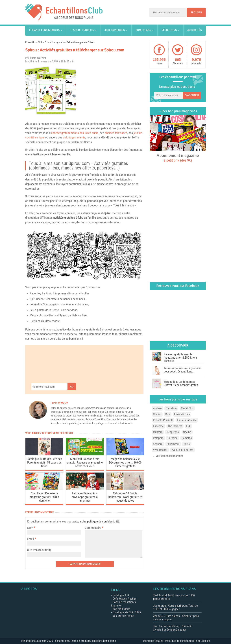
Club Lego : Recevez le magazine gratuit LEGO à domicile (44, 497)
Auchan (157, 408)
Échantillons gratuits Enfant (81, 42)
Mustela (158, 432)
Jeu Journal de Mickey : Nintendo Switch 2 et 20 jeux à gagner (173, 628)
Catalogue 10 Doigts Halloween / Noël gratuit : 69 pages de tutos (125, 497)
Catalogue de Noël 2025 (127, 612)
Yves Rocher (160, 450)
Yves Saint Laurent (182, 450)
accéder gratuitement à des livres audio (75, 133)
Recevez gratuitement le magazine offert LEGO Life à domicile (180, 358)
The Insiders (175, 426)
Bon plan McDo (121, 609)
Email (31, 539)
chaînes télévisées (116, 133)
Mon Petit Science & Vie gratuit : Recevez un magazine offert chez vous (85, 462)
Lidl (188, 426)
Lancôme (158, 426)
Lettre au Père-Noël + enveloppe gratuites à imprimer (85, 497)
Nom (30, 528)
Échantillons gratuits (44, 30)
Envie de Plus (182, 414)
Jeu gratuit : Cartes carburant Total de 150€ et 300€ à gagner (176, 607)
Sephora (158, 444)
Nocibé (187, 432)
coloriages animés (74, 137)
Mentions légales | (154, 641)
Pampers (158, 438)
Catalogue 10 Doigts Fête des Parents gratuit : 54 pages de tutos (44, 462)
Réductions (169, 30)
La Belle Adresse (187, 420)
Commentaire (94, 528)
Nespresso (173, 432)
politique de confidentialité (103, 521)
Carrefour (171, 408)
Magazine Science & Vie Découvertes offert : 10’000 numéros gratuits (125, 462)
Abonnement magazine (178, 158)
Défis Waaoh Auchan (125, 599)
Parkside (173, 438)
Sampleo (187, 438)
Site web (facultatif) (39, 550)
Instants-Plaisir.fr (163, 420)
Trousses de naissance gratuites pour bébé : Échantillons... (183, 370)
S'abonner (192, 95)
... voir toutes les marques (168, 456)
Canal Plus (187, 408)
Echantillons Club (34, 42)
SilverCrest (173, 444)
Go (72, 387)
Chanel (157, 414)
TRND (187, 444)
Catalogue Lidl (121, 595)
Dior (168, 414)
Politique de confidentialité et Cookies (188, 641)
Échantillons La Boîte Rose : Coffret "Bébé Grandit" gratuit (181, 383)
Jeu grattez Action (123, 616)
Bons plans (143, 30)
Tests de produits (82, 30)
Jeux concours (115, 30)
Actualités (195, 30)
